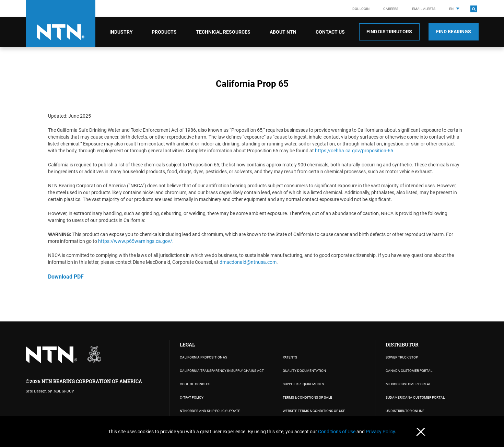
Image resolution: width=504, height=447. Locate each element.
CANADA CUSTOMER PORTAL (409, 371)
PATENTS (290, 357)
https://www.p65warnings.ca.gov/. (136, 241)
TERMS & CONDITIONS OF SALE (307, 397)
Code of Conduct (195, 384)
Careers (391, 9)
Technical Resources (223, 32)
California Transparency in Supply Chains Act (222, 371)
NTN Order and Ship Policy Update (210, 411)
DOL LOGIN (361, 9)
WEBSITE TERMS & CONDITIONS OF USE (314, 411)
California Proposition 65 (203, 357)
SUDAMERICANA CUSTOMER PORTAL (415, 397)
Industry (121, 32)
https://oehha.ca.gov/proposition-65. (355, 151)
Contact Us (330, 32)
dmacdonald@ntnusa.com (248, 262)
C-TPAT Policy (192, 397)
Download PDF (66, 277)
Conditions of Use (337, 432)
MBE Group (64, 391)
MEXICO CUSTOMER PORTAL (408, 384)
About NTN (283, 32)
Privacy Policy (380, 432)
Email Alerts (424, 9)
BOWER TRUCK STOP (402, 357)
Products (164, 32)
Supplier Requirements (303, 384)
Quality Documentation (304, 371)
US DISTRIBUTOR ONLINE (405, 411)
